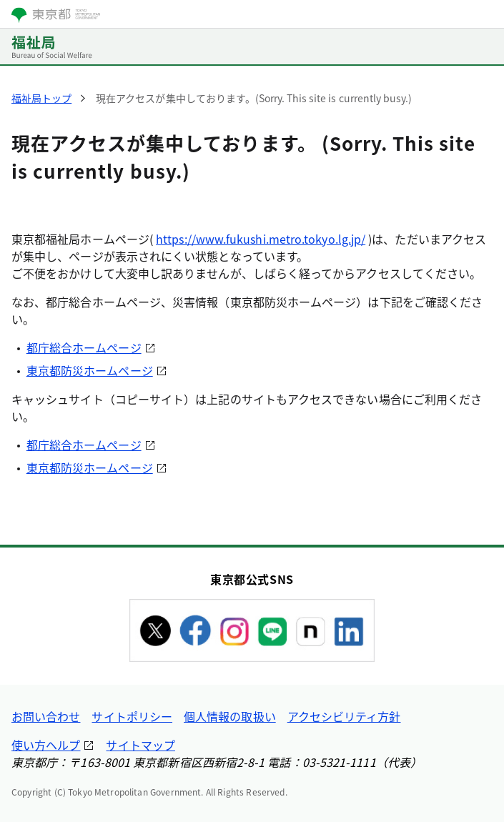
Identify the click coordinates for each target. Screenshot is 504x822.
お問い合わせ (46, 716)
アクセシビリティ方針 (344, 716)
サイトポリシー (132, 716)
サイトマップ (140, 745)
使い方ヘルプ (46, 745)
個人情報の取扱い (230, 716)
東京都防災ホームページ (90, 370)
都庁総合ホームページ (84, 347)
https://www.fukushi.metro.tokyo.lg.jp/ (261, 239)
